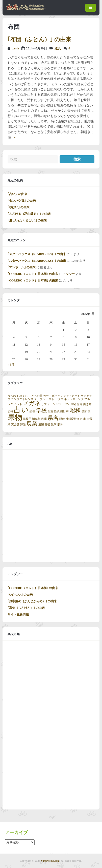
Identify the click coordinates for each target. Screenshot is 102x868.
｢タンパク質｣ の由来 (22, 201)
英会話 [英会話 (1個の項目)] (15, 424)
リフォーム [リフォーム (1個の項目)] (48, 404)
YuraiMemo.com (50, 861)
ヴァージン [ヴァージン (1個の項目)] (63, 404)
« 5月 (11, 365)
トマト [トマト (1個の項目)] (50, 399)
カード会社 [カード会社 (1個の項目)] (50, 396)
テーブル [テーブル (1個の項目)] (40, 399)
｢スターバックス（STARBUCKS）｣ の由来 (37, 254)
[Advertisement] (51, 506)
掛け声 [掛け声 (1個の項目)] (65, 411)
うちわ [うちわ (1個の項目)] (12, 396)
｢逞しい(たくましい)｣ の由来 (27, 220)
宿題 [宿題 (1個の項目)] (50, 411)
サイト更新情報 (18, 614)
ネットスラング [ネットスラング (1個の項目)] (74, 399)
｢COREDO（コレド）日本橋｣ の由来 (33, 274)
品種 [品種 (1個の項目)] (32, 411)
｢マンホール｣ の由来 (22, 267)
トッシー (69, 274)
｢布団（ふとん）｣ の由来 (39, 39)
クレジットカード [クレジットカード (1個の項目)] (69, 396)
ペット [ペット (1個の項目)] (18, 404)
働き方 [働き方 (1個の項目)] (87, 404)
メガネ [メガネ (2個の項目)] (32, 403)
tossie (15, 48)
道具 (58, 48)
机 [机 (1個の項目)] (89, 411)
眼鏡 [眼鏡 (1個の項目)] (62, 419)
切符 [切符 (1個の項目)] (10, 411)
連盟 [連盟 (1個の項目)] (41, 424)
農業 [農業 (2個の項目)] (32, 424)
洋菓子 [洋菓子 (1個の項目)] (27, 419)
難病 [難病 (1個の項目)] (54, 424)
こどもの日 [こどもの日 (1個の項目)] (35, 396)
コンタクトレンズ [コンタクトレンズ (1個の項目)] (22, 399)
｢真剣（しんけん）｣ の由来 (26, 608)
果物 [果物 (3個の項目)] (15, 417)
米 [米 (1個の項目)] (84, 419)
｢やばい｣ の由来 (19, 207)
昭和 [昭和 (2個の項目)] (75, 410)
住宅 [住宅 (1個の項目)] (73, 404)
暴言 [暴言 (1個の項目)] (84, 411)
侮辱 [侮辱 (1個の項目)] (80, 404)
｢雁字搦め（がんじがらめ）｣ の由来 (32, 601)
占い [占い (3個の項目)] (21, 410)
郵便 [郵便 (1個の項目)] (47, 424)
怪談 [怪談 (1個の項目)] (57, 411)
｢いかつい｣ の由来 (20, 595)
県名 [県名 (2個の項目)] (53, 418)
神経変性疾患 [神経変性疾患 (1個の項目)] (74, 419)
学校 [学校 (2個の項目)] (41, 410)
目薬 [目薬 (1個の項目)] (44, 419)
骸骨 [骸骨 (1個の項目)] (60, 424)
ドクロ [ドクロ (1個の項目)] (59, 399)
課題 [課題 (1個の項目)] (23, 424)
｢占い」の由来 (17, 194)
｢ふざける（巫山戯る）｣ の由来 (29, 214)
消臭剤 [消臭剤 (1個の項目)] (36, 419)
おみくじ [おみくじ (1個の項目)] (22, 396)
